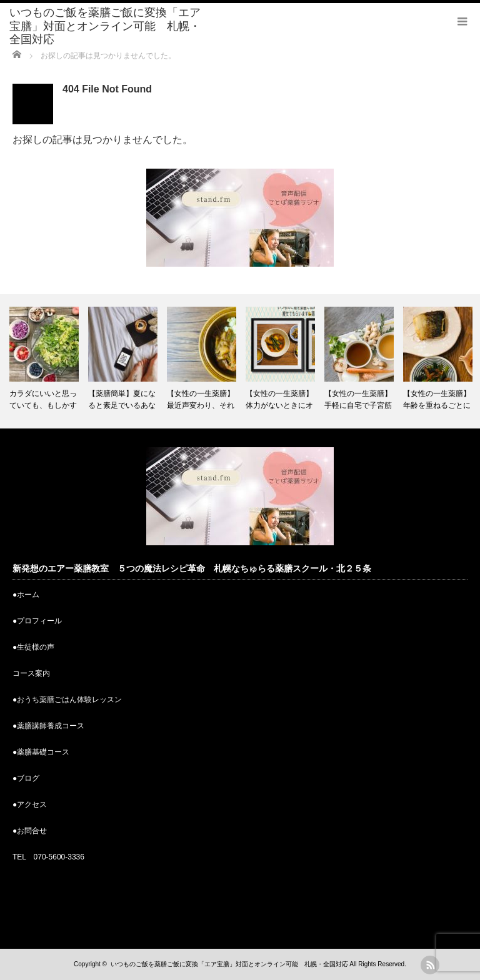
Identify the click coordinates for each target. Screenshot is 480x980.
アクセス (32, 804)
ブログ (28, 778)
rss (430, 965)
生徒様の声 (36, 647)
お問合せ (32, 831)
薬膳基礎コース (43, 752)
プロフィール (39, 621)
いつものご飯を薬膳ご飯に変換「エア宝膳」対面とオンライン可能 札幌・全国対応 (105, 26)
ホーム (28, 595)
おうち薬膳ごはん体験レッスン (69, 700)
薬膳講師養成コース (51, 726)
